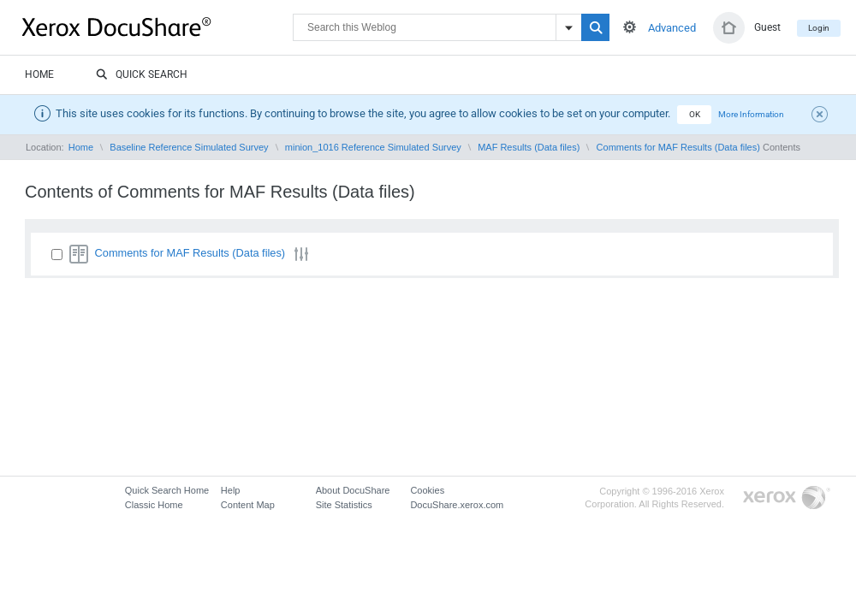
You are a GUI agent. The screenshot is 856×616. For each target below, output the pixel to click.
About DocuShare (353, 490)
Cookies (427, 490)
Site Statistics (344, 505)
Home (39, 74)
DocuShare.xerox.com (457, 505)
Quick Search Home (167, 490)
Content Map (248, 505)
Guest (767, 27)
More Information (751, 114)
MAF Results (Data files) (529, 147)
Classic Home (154, 505)
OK (695, 114)
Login (819, 28)
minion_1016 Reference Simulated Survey (373, 147)
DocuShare (158, 27)
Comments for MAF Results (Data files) (678, 147)
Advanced (672, 28)
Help (231, 490)
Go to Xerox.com (787, 498)
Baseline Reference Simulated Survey (189, 147)
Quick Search (142, 75)
